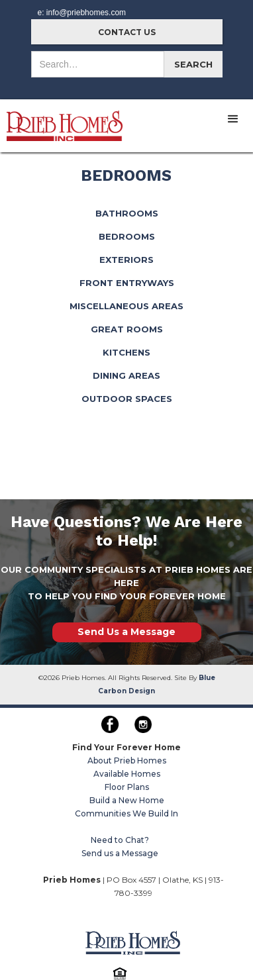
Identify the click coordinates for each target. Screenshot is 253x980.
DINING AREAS (126, 375)
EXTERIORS (126, 260)
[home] (61, 120)
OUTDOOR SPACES (127, 399)
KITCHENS (126, 352)
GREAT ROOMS (127, 329)
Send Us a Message (126, 632)
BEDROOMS (127, 236)
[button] (233, 119)
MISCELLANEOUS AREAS (126, 306)
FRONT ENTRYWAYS (127, 283)
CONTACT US (127, 32)
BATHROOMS (127, 213)
